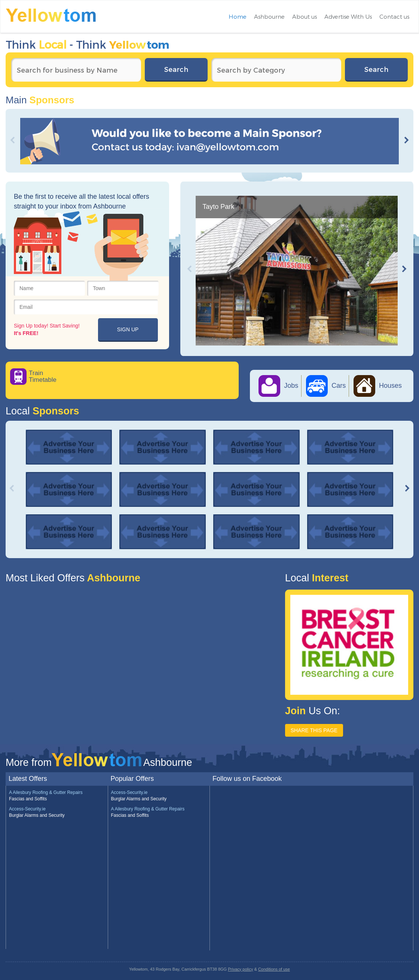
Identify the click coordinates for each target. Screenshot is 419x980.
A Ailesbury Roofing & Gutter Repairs (46, 792)
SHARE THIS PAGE (314, 730)
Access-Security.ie (27, 809)
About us (305, 16)
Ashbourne (269, 16)
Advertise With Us (348, 16)
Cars (326, 386)
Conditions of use (274, 969)
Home (238, 16)
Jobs (278, 386)
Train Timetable (43, 376)
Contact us (394, 16)
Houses (378, 386)
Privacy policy (240, 969)
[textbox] (76, 70)
